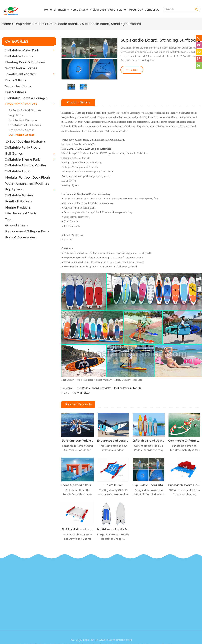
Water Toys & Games (21, 68)
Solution (122, 10)
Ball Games (14, 153)
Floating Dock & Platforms (25, 62)
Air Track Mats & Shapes (25, 110)
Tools (9, 219)
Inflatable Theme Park (23, 159)
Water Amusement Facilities (27, 183)
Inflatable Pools (18, 171)
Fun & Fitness (16, 92)
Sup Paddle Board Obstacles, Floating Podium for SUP (110, 388)
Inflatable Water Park (22, 50)
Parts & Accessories (20, 237)
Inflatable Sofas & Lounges (26, 98)
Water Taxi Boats (18, 86)
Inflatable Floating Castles (26, 165)
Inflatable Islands (19, 56)
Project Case (98, 10)
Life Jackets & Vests (21, 213)
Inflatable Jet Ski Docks (25, 125)
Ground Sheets (17, 225)
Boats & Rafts (16, 80)
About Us (136, 10)
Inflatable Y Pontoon (23, 120)
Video (111, 10)
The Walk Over (81, 393)
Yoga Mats (16, 115)
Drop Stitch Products (30, 24)
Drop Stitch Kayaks (21, 130)
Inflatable (61, 10)
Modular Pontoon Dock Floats (28, 177)
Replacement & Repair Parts (27, 231)
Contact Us (152, 10)
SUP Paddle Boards (64, 24)
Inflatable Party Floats (23, 147)
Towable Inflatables (20, 74)
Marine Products (18, 207)
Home (48, 10)
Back (132, 70)
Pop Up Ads (79, 10)
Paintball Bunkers (19, 201)
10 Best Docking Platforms (26, 142)
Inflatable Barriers (19, 195)
